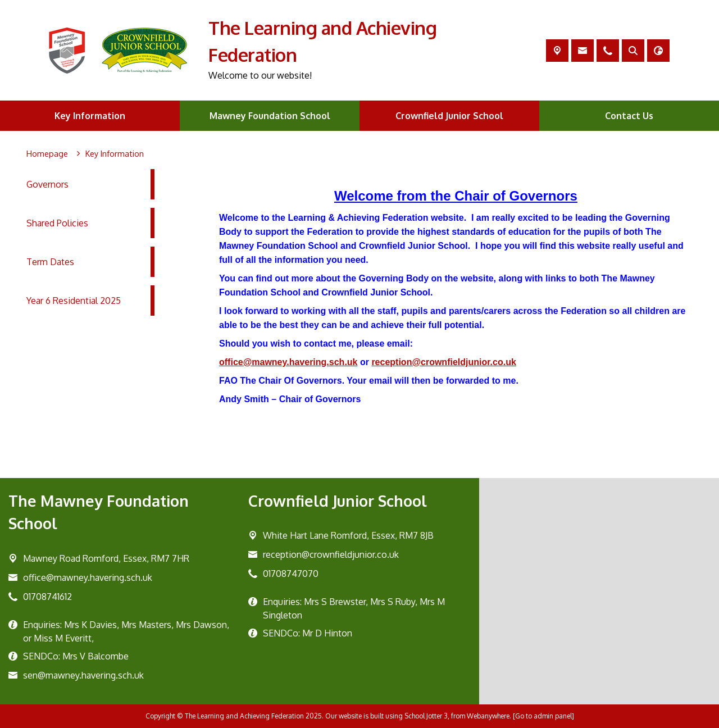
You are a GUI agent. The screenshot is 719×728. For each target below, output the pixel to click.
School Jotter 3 (426, 716)
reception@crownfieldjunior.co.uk (444, 362)
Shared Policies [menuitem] (57, 223)
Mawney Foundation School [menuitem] (270, 116)
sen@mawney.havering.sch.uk (83, 675)
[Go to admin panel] (543, 716)
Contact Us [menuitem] (629, 116)
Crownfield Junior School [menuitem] (449, 116)
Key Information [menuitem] (90, 116)
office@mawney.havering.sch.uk (288, 362)
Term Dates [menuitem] (50, 262)
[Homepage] (47, 154)
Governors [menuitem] (47, 184)
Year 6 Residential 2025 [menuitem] (74, 301)
